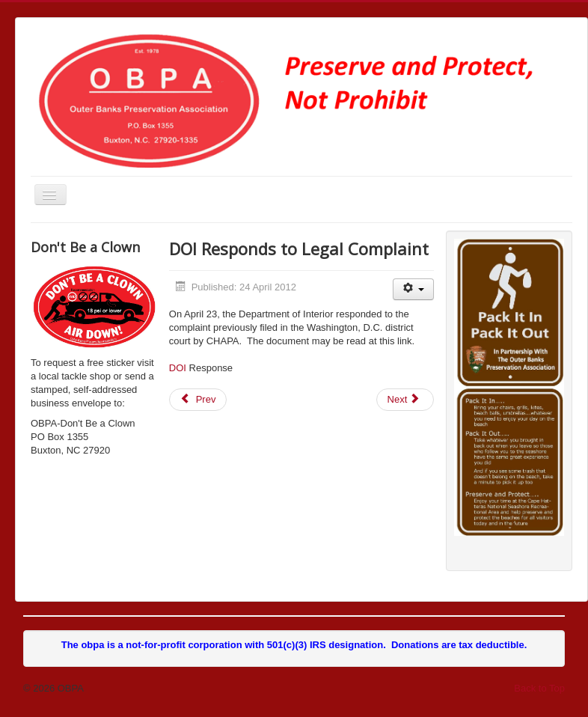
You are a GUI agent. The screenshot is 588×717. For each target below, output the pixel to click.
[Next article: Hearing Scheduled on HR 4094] (405, 400)
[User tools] (413, 289)
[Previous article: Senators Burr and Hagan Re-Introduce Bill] (198, 400)
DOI (178, 368)
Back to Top (539, 688)
